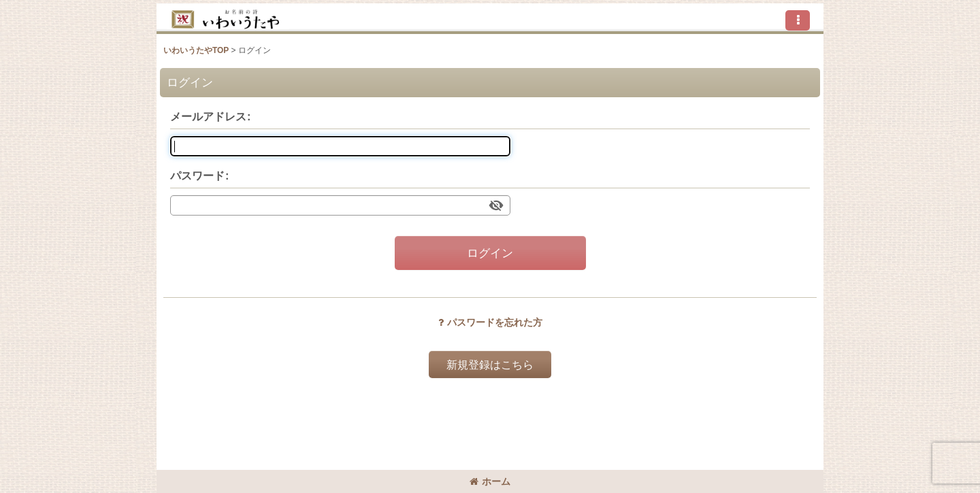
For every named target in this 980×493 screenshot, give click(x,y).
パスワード (197, 175)
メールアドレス (208, 116)
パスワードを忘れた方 (490, 322)
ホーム (490, 481)
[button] (798, 20)
